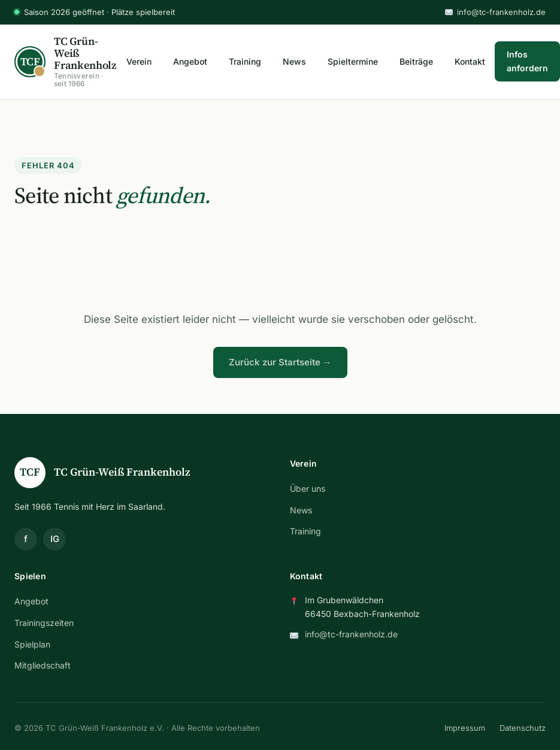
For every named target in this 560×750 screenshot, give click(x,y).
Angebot (190, 61)
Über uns (308, 489)
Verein (139, 61)
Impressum (465, 728)
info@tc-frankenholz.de (495, 12)
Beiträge (416, 61)
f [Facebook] (26, 539)
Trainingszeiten (44, 623)
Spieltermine (353, 61)
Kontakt (470, 61)
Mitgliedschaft (43, 665)
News (294, 61)
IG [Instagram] (55, 539)
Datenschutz (523, 728)
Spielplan (32, 644)
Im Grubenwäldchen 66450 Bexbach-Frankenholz (362, 607)
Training (245, 61)
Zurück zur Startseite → (280, 362)
